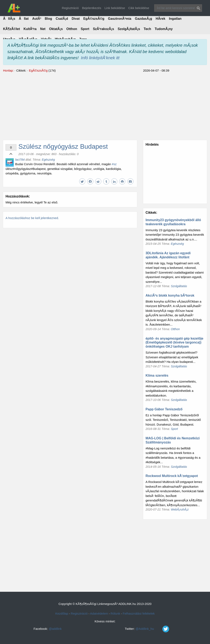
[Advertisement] (105, 106)
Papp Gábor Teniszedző (164, 409)
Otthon (72, 29)
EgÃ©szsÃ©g (94, 19)
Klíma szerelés (157, 375)
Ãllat (24, 19)
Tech (147, 29)
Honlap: (8, 70)
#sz (114, 164)
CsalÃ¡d (62, 19)
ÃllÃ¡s (9, 19)
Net (43, 29)
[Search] (178, 8)
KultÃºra (30, 29)
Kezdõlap (62, 613)
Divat (76, 19)
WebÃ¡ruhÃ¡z (180, 509)
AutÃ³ (37, 19)
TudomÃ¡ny (164, 29)
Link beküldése (115, 8)
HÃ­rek (160, 19)
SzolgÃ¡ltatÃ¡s (129, 29)
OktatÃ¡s (56, 29)
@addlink (55, 629)
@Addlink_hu (156, 629)
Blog (48, 19)
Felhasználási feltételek (139, 613)
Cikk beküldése (139, 8)
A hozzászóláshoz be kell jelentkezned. (32, 218)
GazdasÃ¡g (144, 19)
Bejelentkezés (92, 8)
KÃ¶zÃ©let (11, 29)
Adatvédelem (99, 613)
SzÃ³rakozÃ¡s (103, 29)
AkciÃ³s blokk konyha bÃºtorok (170, 295)
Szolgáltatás (179, 286)
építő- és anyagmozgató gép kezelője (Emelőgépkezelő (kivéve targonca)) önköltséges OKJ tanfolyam (175, 343)
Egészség (48, 160)
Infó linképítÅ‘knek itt (100, 58)
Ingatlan (175, 19)
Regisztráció (70, 8)
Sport (85, 29)
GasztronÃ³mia (120, 19)
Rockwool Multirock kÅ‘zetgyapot (172, 476)
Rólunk (115, 613)
